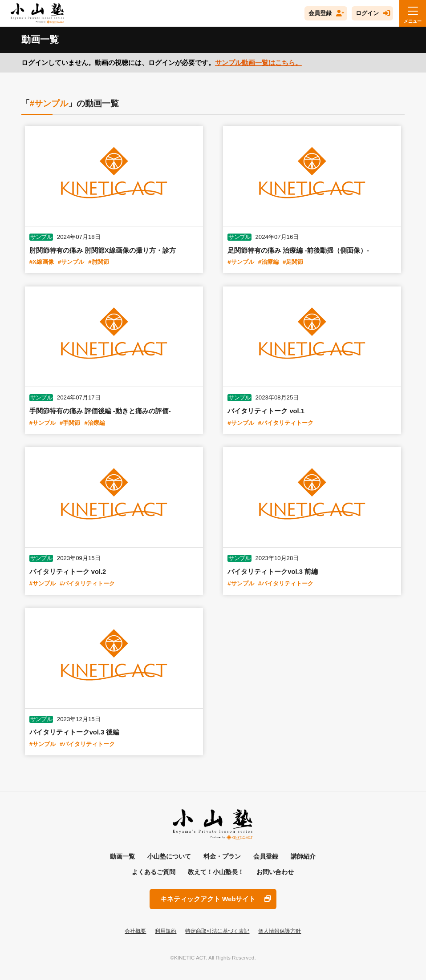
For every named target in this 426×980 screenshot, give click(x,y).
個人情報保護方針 (280, 931)
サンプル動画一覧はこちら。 (258, 63)
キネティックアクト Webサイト (208, 899)
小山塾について (169, 856)
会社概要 (135, 931)
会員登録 (320, 13)
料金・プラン (222, 856)
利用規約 (166, 931)
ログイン (367, 13)
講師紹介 (303, 856)
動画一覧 (122, 856)
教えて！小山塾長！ (216, 872)
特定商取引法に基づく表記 (217, 931)
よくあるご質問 (154, 872)
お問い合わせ (275, 872)
